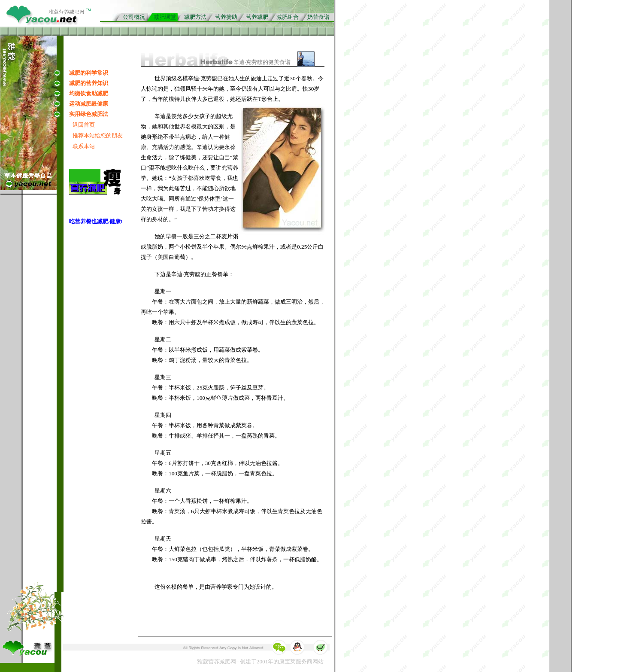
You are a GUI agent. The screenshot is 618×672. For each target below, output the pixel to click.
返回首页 (84, 125)
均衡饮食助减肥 (89, 93)
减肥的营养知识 (89, 83)
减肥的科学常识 (89, 73)
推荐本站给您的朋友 (98, 135)
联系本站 (84, 146)
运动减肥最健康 (89, 104)
